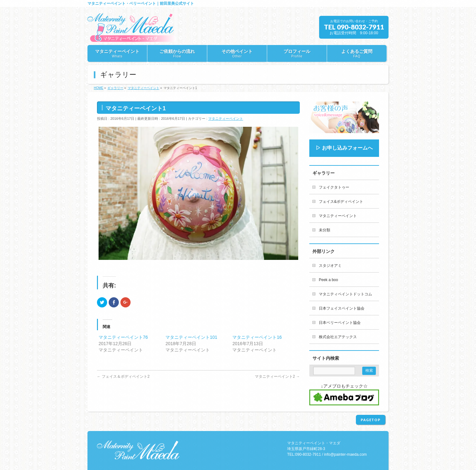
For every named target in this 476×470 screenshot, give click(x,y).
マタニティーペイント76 (123, 337)
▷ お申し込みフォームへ (344, 148)
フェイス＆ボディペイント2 (123, 377)
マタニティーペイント (226, 119)
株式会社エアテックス (338, 337)
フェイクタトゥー (334, 187)
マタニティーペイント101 (191, 337)
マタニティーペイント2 (277, 377)
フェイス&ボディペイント (341, 202)
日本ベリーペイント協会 (340, 323)
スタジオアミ (330, 266)
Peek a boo (328, 280)
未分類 (325, 230)
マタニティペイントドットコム (345, 294)
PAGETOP (371, 420)
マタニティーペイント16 (257, 337)
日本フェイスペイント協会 (342, 308)
